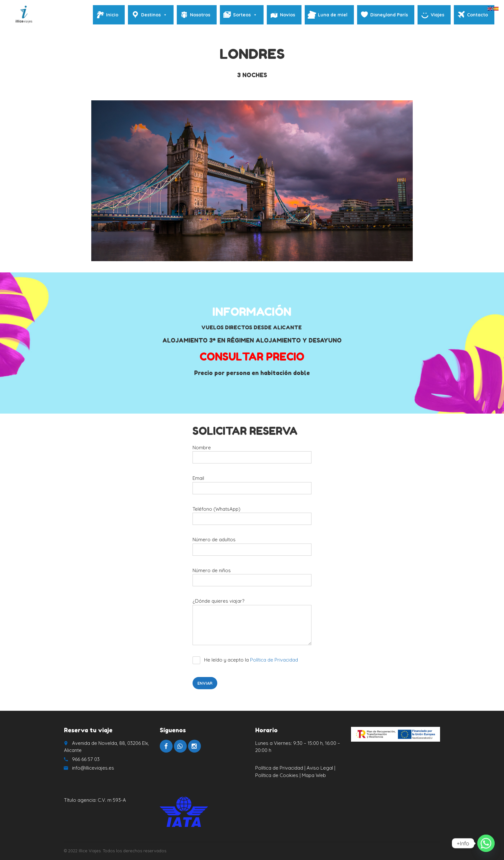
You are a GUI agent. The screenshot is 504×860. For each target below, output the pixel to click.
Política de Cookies (277, 775)
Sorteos (245, 15)
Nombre (252, 457)
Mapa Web (314, 775)
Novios (288, 15)
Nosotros (200, 15)
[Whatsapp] (486, 843)
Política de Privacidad (274, 660)
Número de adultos (252, 549)
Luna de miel (333, 15)
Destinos (154, 15)
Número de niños (252, 579)
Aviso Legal (320, 768)
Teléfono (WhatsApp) (252, 518)
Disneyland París (389, 15)
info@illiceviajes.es (93, 768)
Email (252, 487)
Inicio (112, 15)
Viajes (437, 15)
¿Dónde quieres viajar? (252, 624)
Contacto (477, 15)
